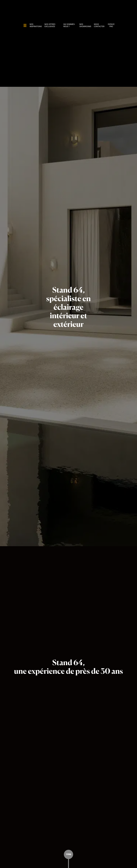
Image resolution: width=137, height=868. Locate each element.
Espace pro (111, 25)
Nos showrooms (85, 25)
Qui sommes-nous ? (69, 25)
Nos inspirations (36, 25)
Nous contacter (99, 25)
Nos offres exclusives (50, 25)
